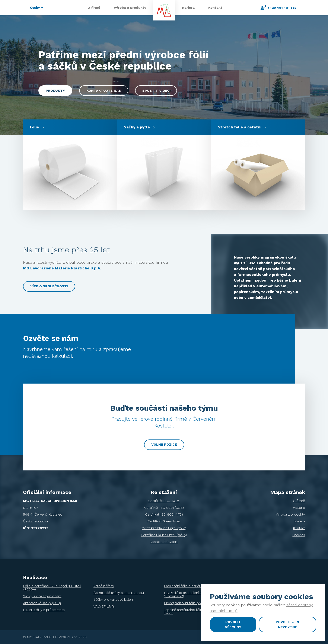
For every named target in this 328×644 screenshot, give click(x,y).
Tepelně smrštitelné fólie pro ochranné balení (195, 611)
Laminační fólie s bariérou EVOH (189, 586)
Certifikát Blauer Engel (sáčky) (164, 535)
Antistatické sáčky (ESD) (42, 603)
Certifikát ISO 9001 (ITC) (164, 514)
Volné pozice (164, 444)
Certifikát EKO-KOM (164, 501)
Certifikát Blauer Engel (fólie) (164, 528)
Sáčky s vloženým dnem (42, 596)
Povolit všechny (233, 624)
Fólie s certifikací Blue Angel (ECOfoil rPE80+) (52, 588)
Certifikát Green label (164, 521)
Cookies (299, 535)
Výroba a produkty (130, 8)
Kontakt (215, 8)
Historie (299, 508)
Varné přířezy (104, 586)
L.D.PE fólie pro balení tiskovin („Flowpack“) (188, 594)
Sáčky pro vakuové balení (113, 600)
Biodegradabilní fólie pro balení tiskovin (195, 603)
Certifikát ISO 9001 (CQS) (164, 508)
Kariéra (188, 8)
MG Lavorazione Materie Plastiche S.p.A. (62, 268)
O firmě (94, 8)
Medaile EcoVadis (164, 542)
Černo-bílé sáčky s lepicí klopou (119, 593)
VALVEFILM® (104, 606)
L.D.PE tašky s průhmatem (44, 610)
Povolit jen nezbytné (287, 624)
